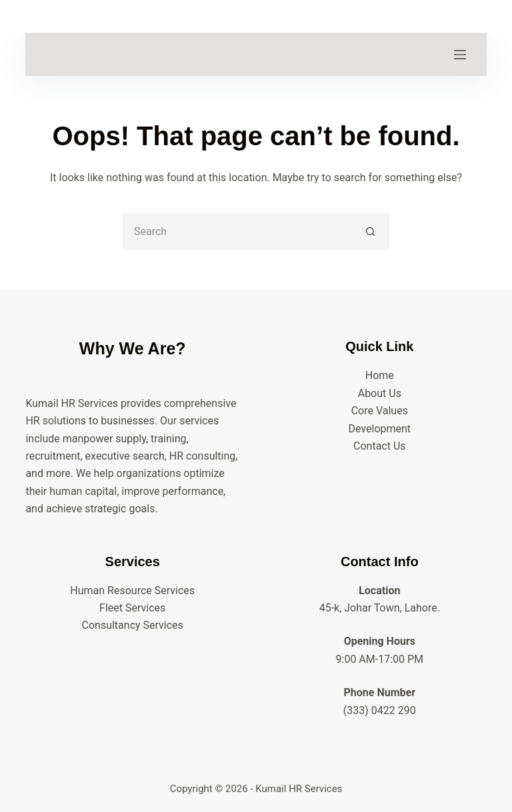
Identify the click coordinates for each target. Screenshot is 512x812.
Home (380, 375)
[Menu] (460, 55)
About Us (380, 393)
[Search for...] (238, 231)
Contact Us (380, 446)
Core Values (380, 411)
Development (379, 429)
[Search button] (371, 231)
